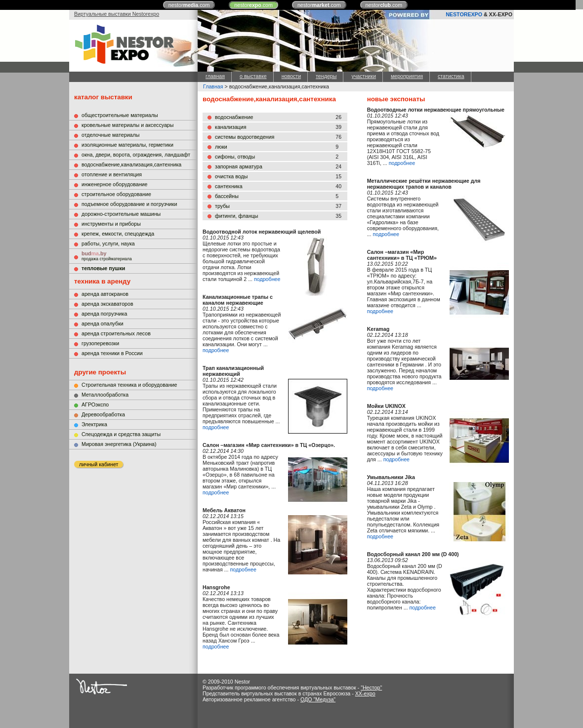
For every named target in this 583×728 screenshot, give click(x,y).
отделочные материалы (110, 135)
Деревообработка (103, 414)
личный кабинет (99, 464)
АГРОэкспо (95, 404)
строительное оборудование (116, 194)
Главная (213, 86)
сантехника (229, 186)
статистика (451, 76)
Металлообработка (105, 395)
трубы (222, 206)
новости (291, 76)
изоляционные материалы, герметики (127, 145)
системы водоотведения (245, 137)
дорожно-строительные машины (121, 214)
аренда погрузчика (104, 314)
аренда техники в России (112, 353)
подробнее (267, 279)
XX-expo (365, 693)
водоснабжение (234, 117)
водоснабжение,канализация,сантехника (131, 164)
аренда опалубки (103, 324)
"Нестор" (371, 688)
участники (363, 76)
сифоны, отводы (235, 157)
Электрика (94, 424)
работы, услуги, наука (108, 243)
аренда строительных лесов (116, 333)
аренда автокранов (105, 294)
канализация (230, 127)
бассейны (227, 196)
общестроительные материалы (120, 115)
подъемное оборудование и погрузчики (129, 204)
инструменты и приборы (111, 224)
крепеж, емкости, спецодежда (118, 234)
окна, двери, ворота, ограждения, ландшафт (136, 155)
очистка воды (231, 176)
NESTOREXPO (464, 14)
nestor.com (189, 5)
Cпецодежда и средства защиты (121, 434)
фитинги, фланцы (237, 216)
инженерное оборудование (114, 184)
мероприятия (407, 76)
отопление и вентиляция (112, 174)
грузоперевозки (100, 343)
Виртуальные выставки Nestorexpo (117, 14)
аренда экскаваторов (107, 304)
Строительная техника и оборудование (129, 385)
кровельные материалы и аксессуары (127, 125)
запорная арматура (239, 166)
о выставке (253, 76)
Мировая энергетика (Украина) (119, 444)
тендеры (326, 76)
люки (221, 147)
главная (215, 76)
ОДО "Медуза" (318, 699)
